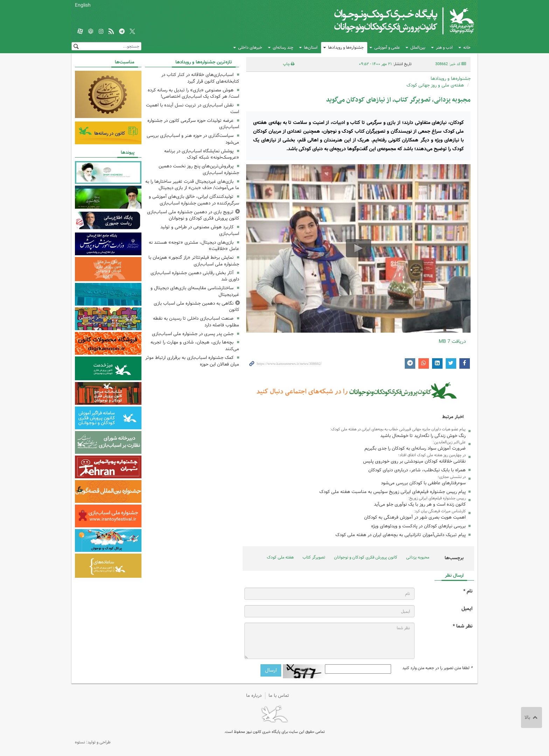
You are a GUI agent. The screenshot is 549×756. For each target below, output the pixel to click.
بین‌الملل (418, 47)
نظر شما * (463, 626)
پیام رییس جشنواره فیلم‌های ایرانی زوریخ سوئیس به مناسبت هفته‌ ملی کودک (392, 492)
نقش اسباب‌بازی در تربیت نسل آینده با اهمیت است (193, 109)
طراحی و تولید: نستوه (93, 742)
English (83, 5)
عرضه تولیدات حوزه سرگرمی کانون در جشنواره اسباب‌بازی (193, 124)
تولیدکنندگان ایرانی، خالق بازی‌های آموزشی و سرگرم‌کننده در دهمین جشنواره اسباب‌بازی (194, 200)
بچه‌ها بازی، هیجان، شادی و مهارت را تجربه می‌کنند (195, 346)
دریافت (452, 341)
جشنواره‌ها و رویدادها (346, 47)
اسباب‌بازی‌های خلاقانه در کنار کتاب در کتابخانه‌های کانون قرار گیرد (200, 78)
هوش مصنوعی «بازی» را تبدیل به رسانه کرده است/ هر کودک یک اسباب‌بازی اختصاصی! (193, 93)
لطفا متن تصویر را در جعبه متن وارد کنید (437, 668)
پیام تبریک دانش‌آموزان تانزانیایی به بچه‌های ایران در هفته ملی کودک (401, 535)
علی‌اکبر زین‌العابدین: (449, 442)
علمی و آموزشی (387, 47)
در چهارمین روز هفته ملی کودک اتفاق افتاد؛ (432, 455)
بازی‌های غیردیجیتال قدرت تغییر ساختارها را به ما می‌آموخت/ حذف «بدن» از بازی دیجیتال (192, 185)
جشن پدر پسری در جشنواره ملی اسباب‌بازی (193, 334)
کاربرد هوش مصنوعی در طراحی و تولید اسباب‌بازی (200, 230)
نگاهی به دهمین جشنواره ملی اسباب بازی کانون (196, 307)
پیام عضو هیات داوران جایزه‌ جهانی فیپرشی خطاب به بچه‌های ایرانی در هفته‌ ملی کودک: (398, 429)
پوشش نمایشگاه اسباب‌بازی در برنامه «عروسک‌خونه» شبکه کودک (202, 154)
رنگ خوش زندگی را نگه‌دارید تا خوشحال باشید (423, 436)
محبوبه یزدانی (418, 557)
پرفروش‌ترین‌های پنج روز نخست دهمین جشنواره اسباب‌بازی (199, 169)
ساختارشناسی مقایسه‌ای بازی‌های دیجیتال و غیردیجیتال (195, 291)
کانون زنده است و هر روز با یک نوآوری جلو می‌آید (420, 504)
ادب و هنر (444, 47)
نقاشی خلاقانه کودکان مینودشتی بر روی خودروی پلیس (414, 461)
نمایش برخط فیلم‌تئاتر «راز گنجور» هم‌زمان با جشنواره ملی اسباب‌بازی (194, 261)
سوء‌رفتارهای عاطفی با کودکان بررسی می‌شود (423, 483)
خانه (467, 47)
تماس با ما (279, 696)
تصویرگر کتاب (314, 557)
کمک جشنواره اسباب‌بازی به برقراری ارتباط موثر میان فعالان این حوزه (192, 361)
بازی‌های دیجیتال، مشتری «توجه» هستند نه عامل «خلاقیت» (194, 246)
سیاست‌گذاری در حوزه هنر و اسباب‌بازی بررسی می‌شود (193, 139)
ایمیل (467, 609)
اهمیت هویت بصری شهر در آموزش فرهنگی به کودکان (415, 517)
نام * (468, 591)
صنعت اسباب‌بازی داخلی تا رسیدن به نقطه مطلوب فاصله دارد (196, 322)
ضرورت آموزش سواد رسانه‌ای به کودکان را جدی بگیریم (415, 448)
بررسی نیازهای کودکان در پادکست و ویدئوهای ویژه (418, 526)
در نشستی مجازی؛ (452, 477)
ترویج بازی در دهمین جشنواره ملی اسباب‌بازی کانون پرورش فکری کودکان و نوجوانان (193, 215)
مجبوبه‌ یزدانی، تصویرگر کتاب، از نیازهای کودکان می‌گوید (398, 100)
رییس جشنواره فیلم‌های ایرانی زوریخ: (437, 498)
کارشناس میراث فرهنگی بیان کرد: (440, 511)
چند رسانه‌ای (283, 47)
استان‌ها (311, 47)
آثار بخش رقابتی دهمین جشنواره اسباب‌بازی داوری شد (195, 276)
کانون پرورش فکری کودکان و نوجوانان (392, 21)
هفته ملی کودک (280, 557)
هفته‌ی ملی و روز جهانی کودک (435, 85)
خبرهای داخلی (250, 47)
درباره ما (254, 696)
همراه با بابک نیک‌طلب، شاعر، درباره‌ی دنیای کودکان (417, 470)
